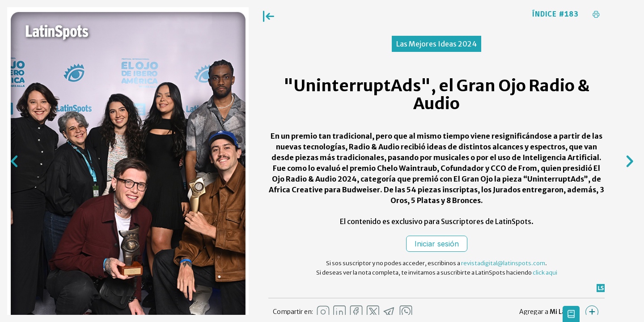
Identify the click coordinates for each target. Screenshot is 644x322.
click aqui (545, 273)
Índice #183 (555, 14)
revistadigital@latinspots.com (503, 263)
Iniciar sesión (437, 244)
